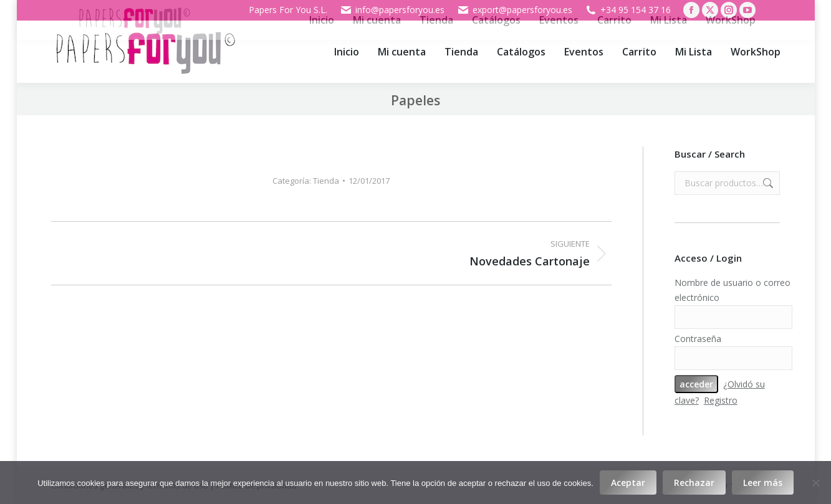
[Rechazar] (815, 483)
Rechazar (694, 483)
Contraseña (698, 339)
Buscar (767, 183)
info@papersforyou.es (392, 10)
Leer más (763, 483)
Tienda (326, 181)
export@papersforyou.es (515, 10)
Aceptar (628, 483)
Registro (721, 400)
